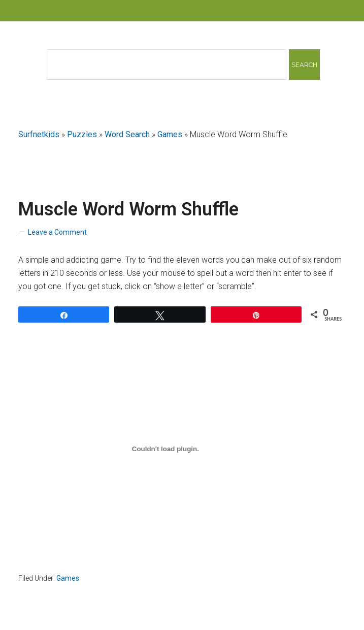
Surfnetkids (39, 134)
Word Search (127, 134)
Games (170, 134)
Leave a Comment (57, 232)
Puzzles (82, 134)
